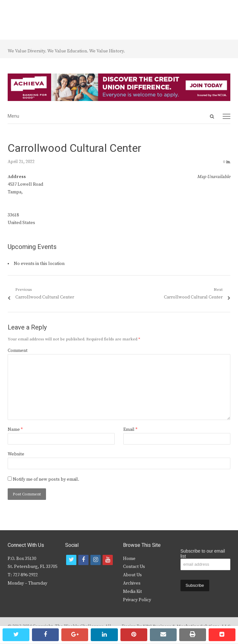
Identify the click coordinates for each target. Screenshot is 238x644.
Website (16, 454)
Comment (18, 351)
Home (129, 559)
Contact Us (134, 567)
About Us (132, 575)
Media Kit (132, 592)
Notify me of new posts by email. (46, 479)
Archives (132, 583)
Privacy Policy (137, 600)
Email (130, 430)
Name (15, 430)
